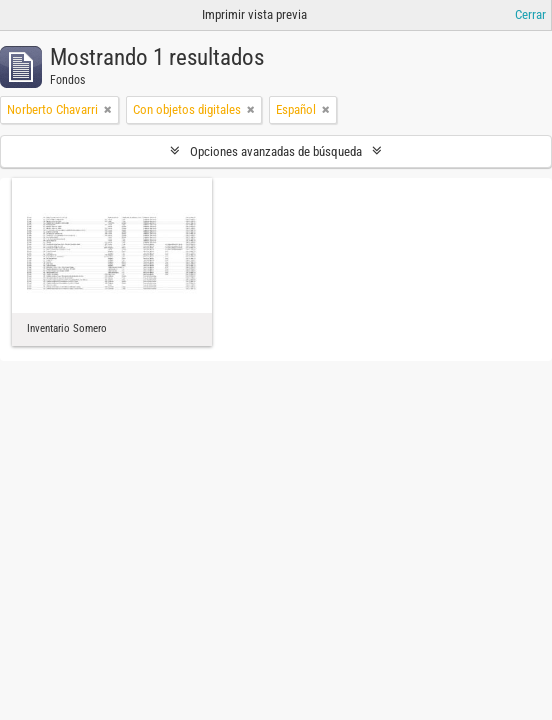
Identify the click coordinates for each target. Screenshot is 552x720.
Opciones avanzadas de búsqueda (276, 151)
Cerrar (530, 14)
